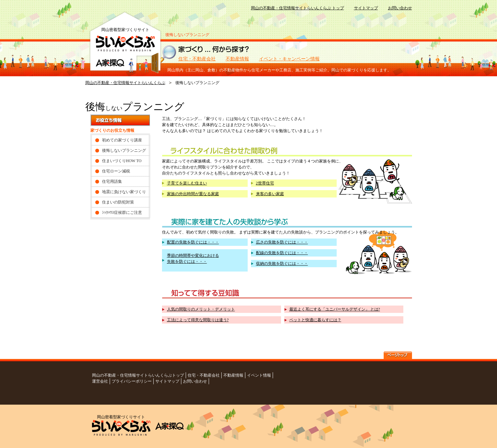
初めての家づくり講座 (122, 140)
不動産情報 (237, 59)
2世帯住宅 (265, 183)
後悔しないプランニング (124, 150)
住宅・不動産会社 (197, 59)
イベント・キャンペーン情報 (289, 59)
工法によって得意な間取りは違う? (198, 320)
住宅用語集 (112, 181)
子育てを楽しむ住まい (187, 183)
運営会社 (100, 381)
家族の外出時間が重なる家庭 (193, 194)
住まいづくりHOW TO (122, 161)
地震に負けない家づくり (124, 192)
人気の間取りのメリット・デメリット (201, 309)
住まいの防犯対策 (118, 202)
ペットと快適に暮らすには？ (315, 320)
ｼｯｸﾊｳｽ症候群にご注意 (122, 212)
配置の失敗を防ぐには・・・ (193, 242)
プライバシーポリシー (132, 381)
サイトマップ (366, 8)
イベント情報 (259, 375)
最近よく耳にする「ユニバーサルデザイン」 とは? (335, 309)
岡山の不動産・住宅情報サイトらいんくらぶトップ (138, 375)
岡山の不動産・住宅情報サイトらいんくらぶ (125, 83)
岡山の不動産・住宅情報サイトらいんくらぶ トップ (297, 8)
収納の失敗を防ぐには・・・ (282, 264)
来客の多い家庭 (270, 194)
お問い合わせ (400, 8)
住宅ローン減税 (116, 171)
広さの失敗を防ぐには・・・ (282, 242)
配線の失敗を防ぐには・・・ (282, 253)
